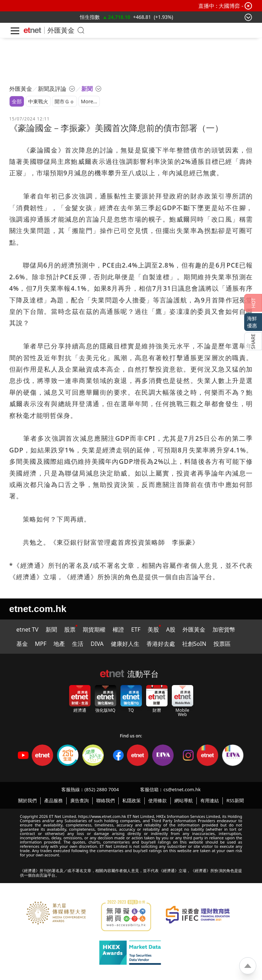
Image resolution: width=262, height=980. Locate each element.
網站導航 (184, 800)
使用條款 (158, 800)
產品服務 (53, 800)
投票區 (222, 644)
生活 (78, 644)
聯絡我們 (106, 800)
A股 (171, 629)
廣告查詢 (79, 800)
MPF (41, 644)
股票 (70, 629)
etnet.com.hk (38, 609)
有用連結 (210, 800)
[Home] (32, 30)
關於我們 (27, 800)
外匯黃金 (61, 30)
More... (89, 101)
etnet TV (27, 629)
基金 (22, 644)
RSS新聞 (235, 800)
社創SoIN (194, 644)
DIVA (97, 644)
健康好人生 (125, 644)
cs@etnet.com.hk (182, 789)
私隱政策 (132, 800)
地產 (59, 644)
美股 (153, 629)
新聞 (51, 629)
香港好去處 (161, 644)
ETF (136, 629)
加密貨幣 (224, 629)
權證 (118, 629)
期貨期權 (94, 629)
